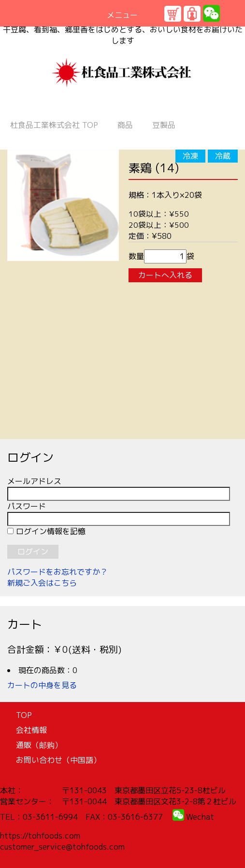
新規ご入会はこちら (42, 583)
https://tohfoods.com (40, 836)
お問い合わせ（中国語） (58, 760)
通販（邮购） (39, 745)
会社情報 (31, 730)
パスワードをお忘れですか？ (58, 572)
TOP (54, 125)
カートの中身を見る (42, 685)
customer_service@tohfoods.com (62, 847)
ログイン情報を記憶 (46, 531)
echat (203, 817)
